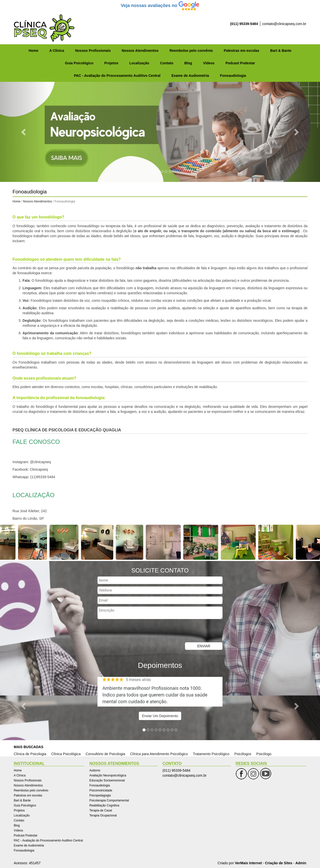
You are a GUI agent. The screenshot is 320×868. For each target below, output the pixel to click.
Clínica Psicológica (66, 754)
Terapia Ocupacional (103, 815)
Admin (301, 863)
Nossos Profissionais (93, 51)
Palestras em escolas (241, 51)
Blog (188, 63)
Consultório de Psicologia (105, 754)
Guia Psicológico (79, 63)
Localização (139, 63)
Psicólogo (264, 754)
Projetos (111, 63)
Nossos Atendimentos (140, 51)
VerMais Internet (248, 863)
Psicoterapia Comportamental (109, 800)
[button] (24, 132)
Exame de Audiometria (190, 76)
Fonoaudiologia (233, 76)
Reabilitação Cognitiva (104, 805)
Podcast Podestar (240, 63)
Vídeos (209, 63)
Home (33, 51)
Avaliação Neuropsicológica (108, 775)
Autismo (95, 770)
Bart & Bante (281, 51)
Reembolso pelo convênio (191, 51)
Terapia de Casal (101, 810)
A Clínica (57, 51)
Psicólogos (243, 754)
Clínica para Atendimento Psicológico (159, 754)
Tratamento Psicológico (211, 754)
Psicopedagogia (100, 795)
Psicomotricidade (101, 790)
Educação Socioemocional (107, 780)
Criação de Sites (279, 863)
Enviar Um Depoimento (160, 716)
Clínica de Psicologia (30, 754)
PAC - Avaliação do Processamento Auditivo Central (117, 76)
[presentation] (135, 631)
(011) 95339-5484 (244, 24)
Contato (167, 63)
